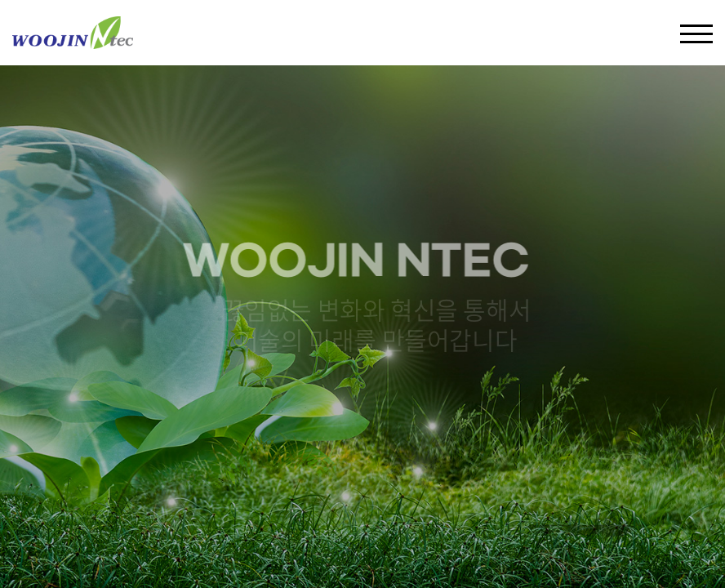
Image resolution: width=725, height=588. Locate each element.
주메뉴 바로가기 (0, 0)
